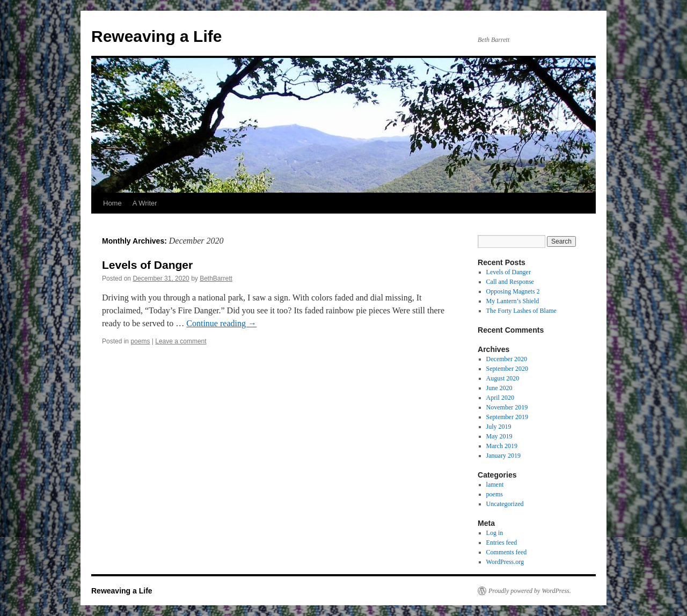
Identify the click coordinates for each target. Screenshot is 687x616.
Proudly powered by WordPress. (530, 591)
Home (112, 203)
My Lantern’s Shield (513, 301)
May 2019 (499, 436)
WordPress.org (505, 562)
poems (140, 341)
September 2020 (507, 369)
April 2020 (500, 398)
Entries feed (502, 542)
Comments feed (507, 552)
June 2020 (499, 388)
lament (495, 485)
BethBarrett (216, 278)
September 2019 (507, 417)
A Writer (145, 203)
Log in (495, 533)
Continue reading (221, 323)
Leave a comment (181, 341)
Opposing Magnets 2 (513, 291)
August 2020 (503, 378)
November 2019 (507, 407)
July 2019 (499, 427)
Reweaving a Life (156, 36)
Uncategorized (505, 504)
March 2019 (502, 446)
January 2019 (503, 456)
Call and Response (510, 282)
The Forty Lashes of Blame (521, 311)
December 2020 (507, 359)
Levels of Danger (147, 265)
